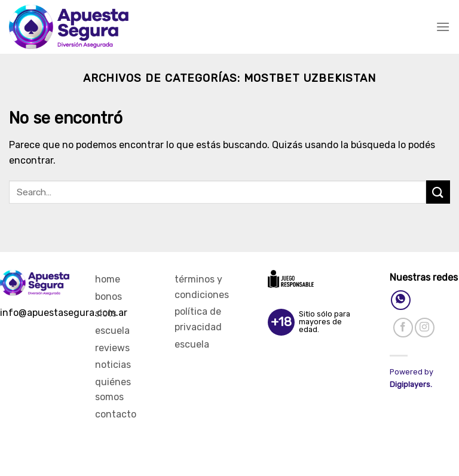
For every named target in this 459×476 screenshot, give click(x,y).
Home (108, 279)
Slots (106, 313)
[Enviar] (438, 192)
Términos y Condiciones (202, 287)
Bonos (108, 297)
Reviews (112, 348)
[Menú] (443, 27)
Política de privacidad (198, 319)
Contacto (116, 414)
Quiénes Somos (113, 390)
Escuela (112, 331)
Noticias (113, 365)
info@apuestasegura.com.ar (64, 313)
